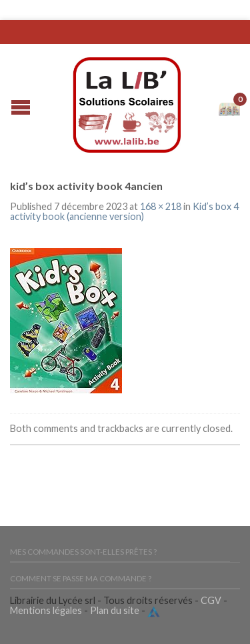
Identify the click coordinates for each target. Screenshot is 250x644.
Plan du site (115, 610)
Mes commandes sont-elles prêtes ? (83, 552)
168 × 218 (161, 206)
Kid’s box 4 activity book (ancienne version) (124, 211)
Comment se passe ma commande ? (81, 578)
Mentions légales (46, 610)
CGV (211, 600)
